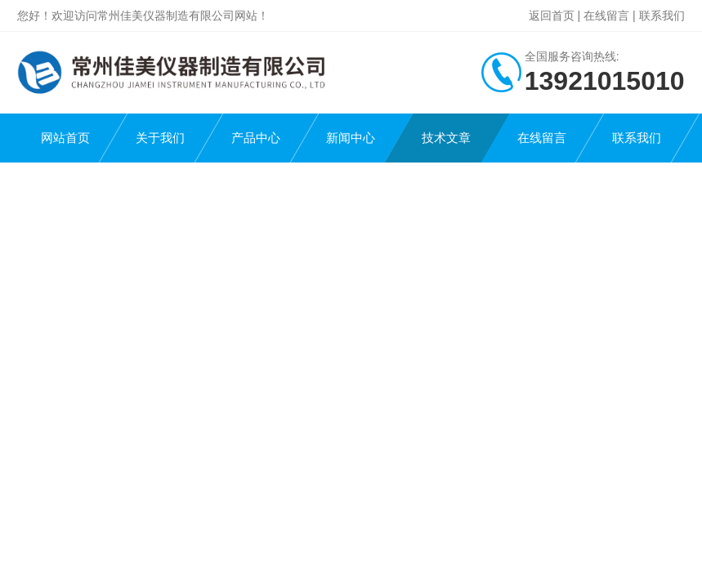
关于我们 (160, 138)
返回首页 (552, 16)
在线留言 (606, 16)
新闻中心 (351, 138)
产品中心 (256, 138)
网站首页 (65, 138)
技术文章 (446, 138)
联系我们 (662, 16)
